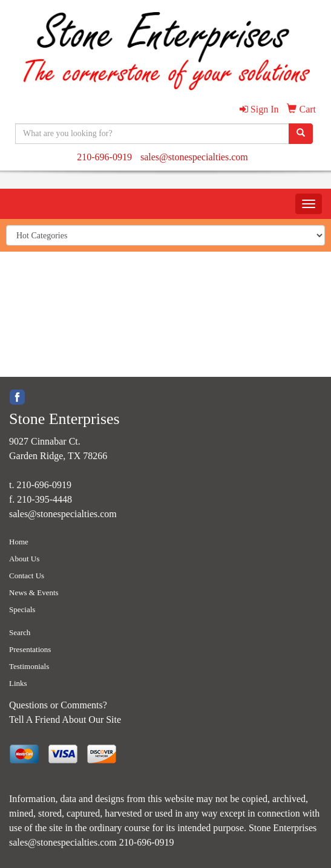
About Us (24, 559)
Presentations (30, 649)
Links (18, 683)
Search (20, 632)
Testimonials (29, 666)
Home (19, 542)
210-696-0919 (104, 157)
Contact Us (27, 576)
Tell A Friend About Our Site (65, 720)
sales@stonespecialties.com (194, 157)
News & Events (34, 592)
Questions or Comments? (58, 705)
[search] (301, 134)
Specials (22, 609)
